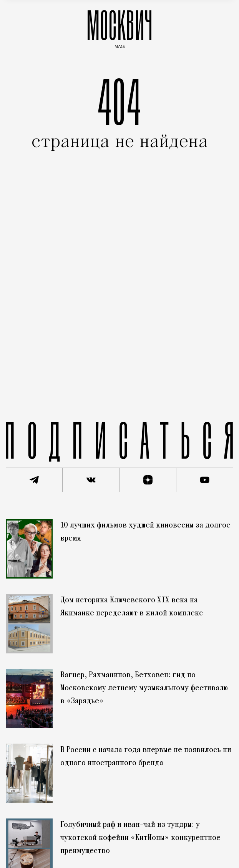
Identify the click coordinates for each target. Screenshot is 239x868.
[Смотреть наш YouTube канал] (205, 480)
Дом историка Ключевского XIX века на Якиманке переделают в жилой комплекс (132, 607)
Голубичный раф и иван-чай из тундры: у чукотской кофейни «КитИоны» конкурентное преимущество (140, 838)
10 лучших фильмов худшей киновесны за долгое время (145, 532)
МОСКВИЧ (119, 27)
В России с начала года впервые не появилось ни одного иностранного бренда (146, 757)
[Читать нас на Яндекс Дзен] (148, 480)
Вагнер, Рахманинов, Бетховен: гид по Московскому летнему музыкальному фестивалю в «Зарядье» (144, 688)
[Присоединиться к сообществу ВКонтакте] (91, 480)
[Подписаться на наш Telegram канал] (34, 480)
